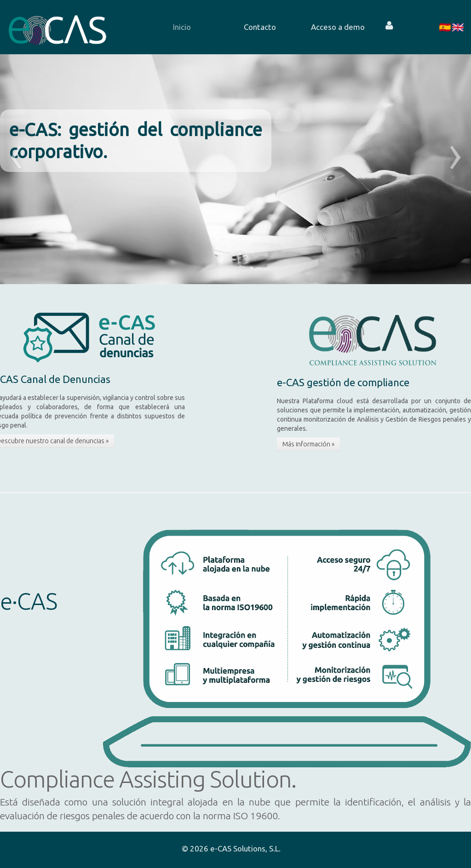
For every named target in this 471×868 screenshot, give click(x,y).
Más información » (308, 444)
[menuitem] (168, 27)
